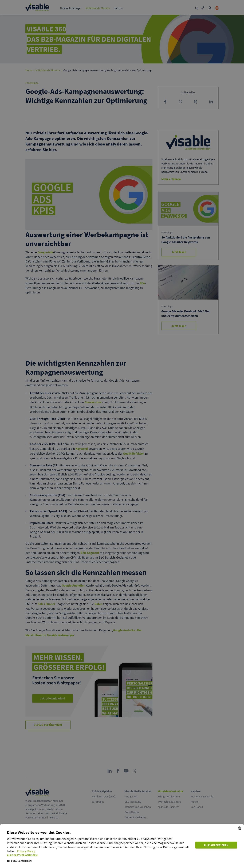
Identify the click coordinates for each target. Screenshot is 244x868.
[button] (99, 855)
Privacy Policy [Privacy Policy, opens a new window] (26, 851)
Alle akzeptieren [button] (216, 845)
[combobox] (240, 828)
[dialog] (122, 846)
